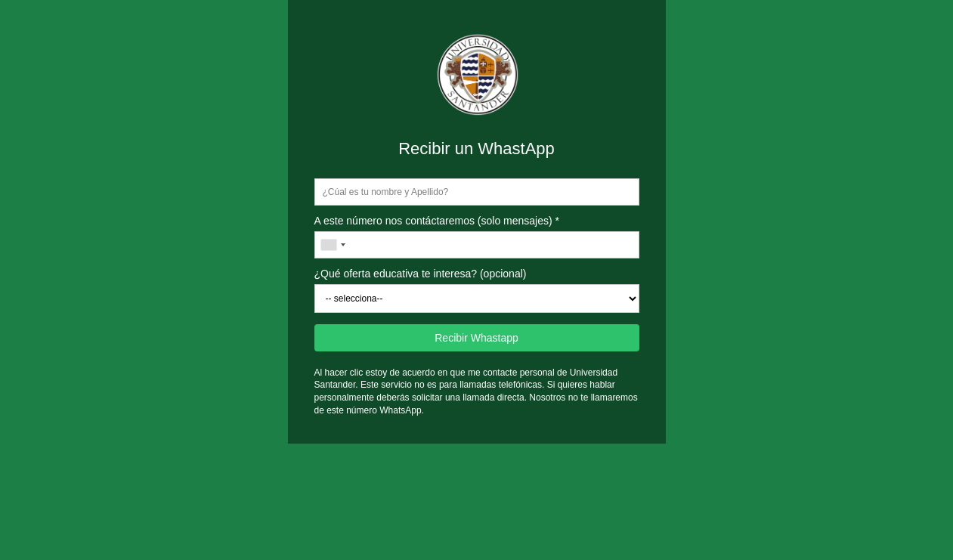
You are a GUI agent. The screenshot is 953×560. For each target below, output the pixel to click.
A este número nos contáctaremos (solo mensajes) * (437, 221)
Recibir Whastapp (476, 338)
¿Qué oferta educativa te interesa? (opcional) (421, 274)
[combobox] (333, 245)
